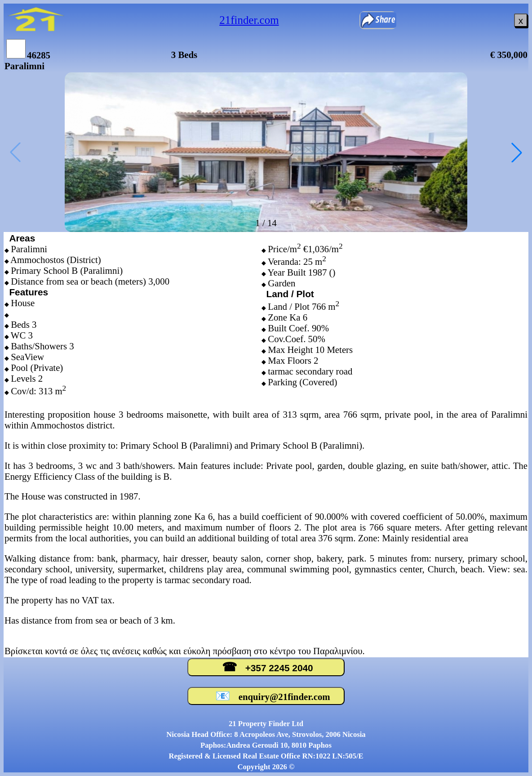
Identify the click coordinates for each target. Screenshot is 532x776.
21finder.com (249, 20)
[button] (517, 152)
